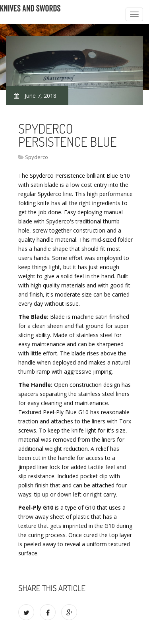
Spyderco (37, 157)
